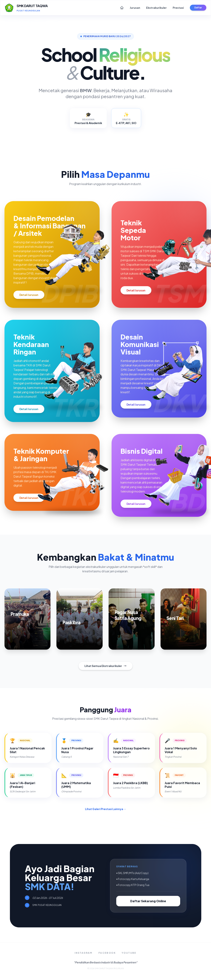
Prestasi (178, 8)
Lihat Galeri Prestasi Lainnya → (106, 809)
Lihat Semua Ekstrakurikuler (105, 666)
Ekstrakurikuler (156, 8)
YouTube (129, 953)
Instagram (84, 953)
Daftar (198, 8)
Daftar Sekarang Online (148, 901)
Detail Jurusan (29, 295)
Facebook (107, 953)
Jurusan (135, 8)
